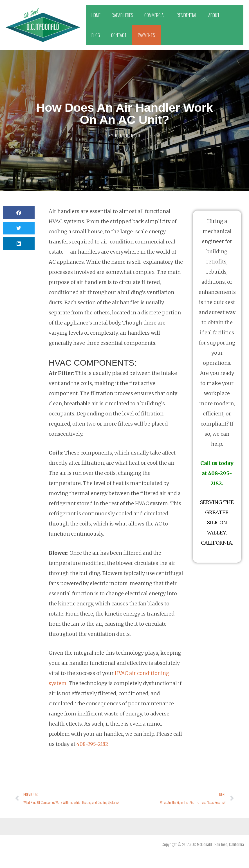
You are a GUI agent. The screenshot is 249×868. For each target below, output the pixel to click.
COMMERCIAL (155, 15)
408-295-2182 (93, 744)
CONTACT (119, 35)
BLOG (96, 35)
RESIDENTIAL (187, 15)
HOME (96, 15)
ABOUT (214, 15)
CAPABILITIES (122, 15)
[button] (19, 213)
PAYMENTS (146, 35)
